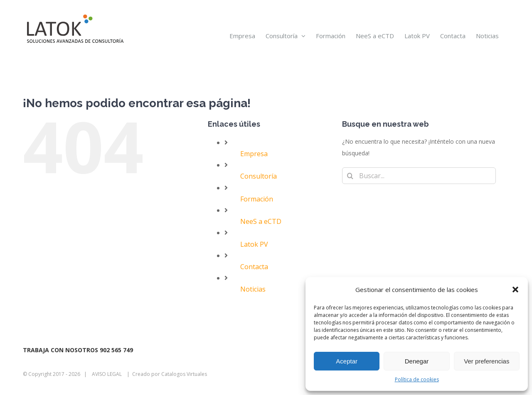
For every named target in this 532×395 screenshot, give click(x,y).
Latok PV (254, 244)
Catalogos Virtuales (184, 374)
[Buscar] (350, 176)
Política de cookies (417, 379)
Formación (257, 199)
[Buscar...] (419, 176)
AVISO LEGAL (107, 374)
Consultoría (259, 176)
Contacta (254, 267)
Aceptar (347, 361)
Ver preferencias (486, 361)
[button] (515, 290)
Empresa (254, 154)
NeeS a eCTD (261, 221)
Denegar (417, 361)
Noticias (253, 289)
